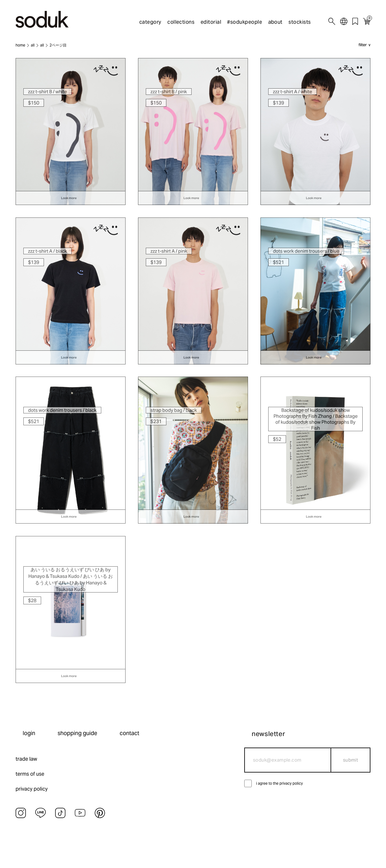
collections (181, 22)
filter (363, 45)
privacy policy (32, 789)
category (150, 22)
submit (351, 760)
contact (129, 733)
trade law (26, 759)
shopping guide (77, 733)
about (275, 22)
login (29, 733)
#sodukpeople (245, 22)
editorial (211, 22)
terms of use (30, 774)
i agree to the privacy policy (279, 783)
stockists (300, 22)
